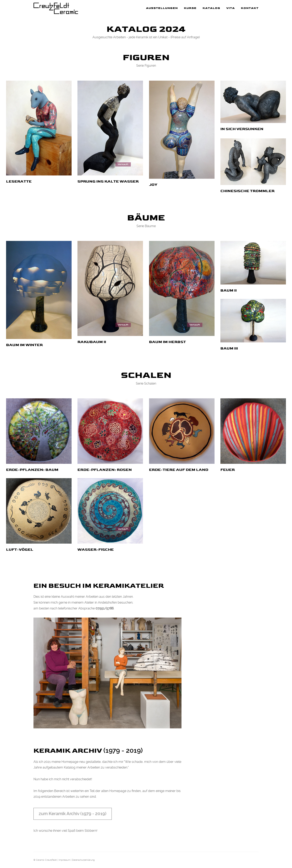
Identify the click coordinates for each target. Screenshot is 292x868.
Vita (231, 8)
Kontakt (250, 8)
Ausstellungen (162, 8)
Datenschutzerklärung (83, 860)
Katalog (211, 8)
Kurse (190, 8)
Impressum (64, 860)
